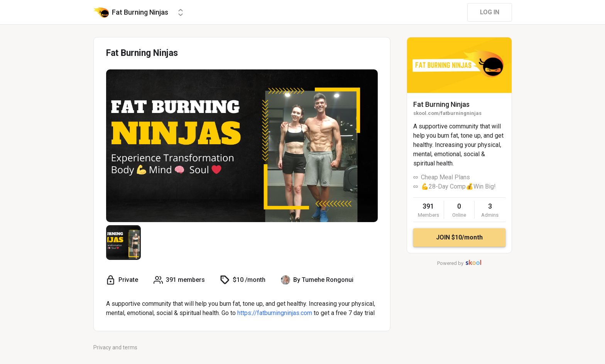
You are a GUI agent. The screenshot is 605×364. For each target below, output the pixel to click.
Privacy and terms (115, 347)
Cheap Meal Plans (445, 177)
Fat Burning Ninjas (441, 104)
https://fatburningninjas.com (275, 313)
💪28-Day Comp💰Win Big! (458, 186)
